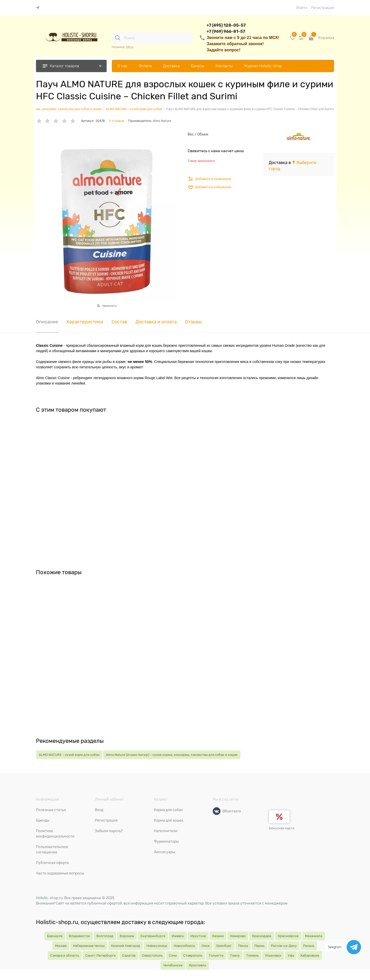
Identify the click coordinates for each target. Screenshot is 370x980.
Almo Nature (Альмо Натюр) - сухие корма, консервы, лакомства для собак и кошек (172, 755)
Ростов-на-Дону (284, 946)
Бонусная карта (282, 828)
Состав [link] (119, 322)
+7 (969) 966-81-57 (226, 31)
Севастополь (152, 955)
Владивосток (79, 936)
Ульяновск (273, 955)
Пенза (243, 946)
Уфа (291, 955)
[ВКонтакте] (217, 811)
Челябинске (173, 965)
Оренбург (224, 946)
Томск (235, 955)
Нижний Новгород (126, 946)
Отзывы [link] (193, 322)
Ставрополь (193, 955)
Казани (218, 936)
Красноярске (288, 936)
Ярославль (197, 965)
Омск (206, 946)
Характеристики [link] (85, 322)
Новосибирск (184, 946)
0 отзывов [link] (117, 121)
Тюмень (252, 955)
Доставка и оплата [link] (156, 322)
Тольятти (216, 955)
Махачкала (314, 936)
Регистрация (322, 8)
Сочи (173, 955)
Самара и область (65, 955)
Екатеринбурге (153, 936)
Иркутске (198, 936)
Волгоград (105, 936)
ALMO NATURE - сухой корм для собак (69, 755)
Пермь (259, 946)
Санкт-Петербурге (100, 955)
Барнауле (55, 936)
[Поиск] (118, 38)
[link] (39, 8)
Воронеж (127, 936)
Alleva (130, 47)
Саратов (129, 955)
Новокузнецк (157, 946)
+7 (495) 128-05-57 (226, 25)
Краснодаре (262, 936)
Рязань (309, 946)
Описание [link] (47, 322)
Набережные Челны (89, 946)
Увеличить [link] (109, 306)
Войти (302, 8)
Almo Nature (162, 121)
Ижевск (178, 936)
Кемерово (238, 936)
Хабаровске (310, 955)
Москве (61, 946)
